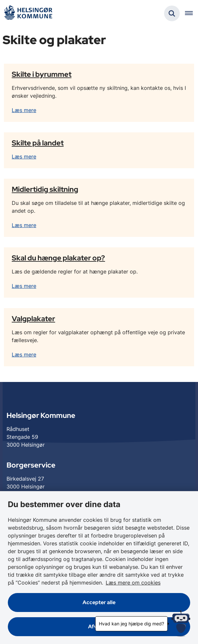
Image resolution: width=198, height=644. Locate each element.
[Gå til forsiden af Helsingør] (28, 14)
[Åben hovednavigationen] (191, 13)
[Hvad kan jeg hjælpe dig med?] (181, 624)
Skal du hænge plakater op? (58, 258)
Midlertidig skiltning (45, 189)
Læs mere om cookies (133, 583)
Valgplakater (33, 319)
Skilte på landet (38, 143)
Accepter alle (99, 602)
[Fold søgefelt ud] (172, 13)
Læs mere (24, 110)
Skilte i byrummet (42, 74)
